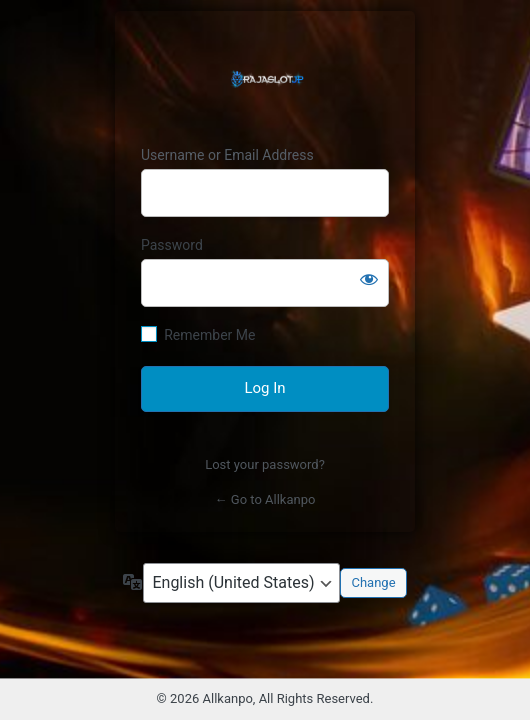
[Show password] (369, 279)
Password (172, 245)
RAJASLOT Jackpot (265, 79)
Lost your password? (265, 464)
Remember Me (209, 335)
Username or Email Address (227, 155)
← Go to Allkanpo (265, 499)
